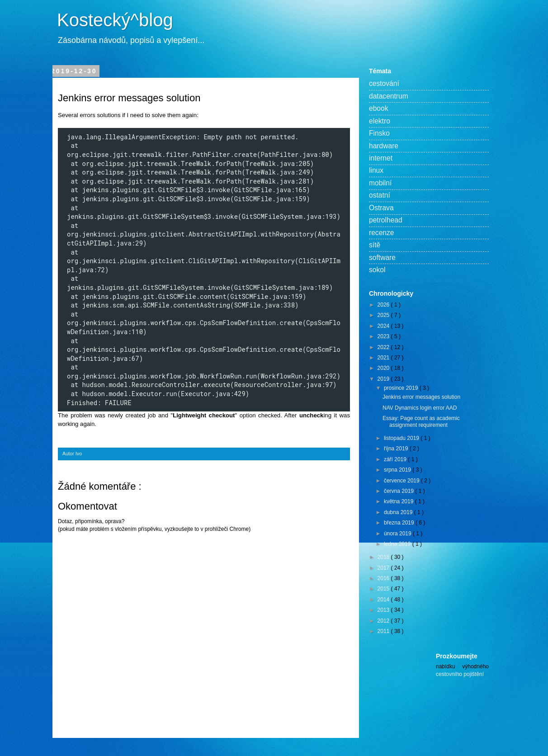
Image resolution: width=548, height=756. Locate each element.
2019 (384, 379)
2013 (384, 610)
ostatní (380, 195)
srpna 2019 (398, 470)
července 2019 (402, 481)
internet (381, 158)
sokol (377, 270)
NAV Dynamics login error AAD (420, 408)
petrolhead (386, 220)
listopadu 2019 (402, 438)
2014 (384, 600)
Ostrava (381, 208)
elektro (380, 121)
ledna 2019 (398, 544)
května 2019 (399, 501)
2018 (384, 557)
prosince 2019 (402, 388)
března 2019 (400, 523)
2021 (384, 358)
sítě (375, 245)
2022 (384, 347)
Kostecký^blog (115, 20)
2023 (384, 336)
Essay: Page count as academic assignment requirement (421, 421)
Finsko (379, 133)
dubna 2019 (399, 512)
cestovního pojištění (460, 674)
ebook (379, 108)
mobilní (380, 183)
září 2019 (396, 459)
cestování (384, 83)
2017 (384, 568)
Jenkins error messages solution (421, 397)
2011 (384, 631)
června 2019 (399, 491)
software (382, 258)
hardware (384, 146)
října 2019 (397, 449)
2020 (384, 368)
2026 (384, 305)
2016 (384, 578)
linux (376, 170)
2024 (384, 326)
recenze (381, 233)
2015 (384, 589)
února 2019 (398, 534)
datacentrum (389, 96)
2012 (384, 621)
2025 (384, 315)
